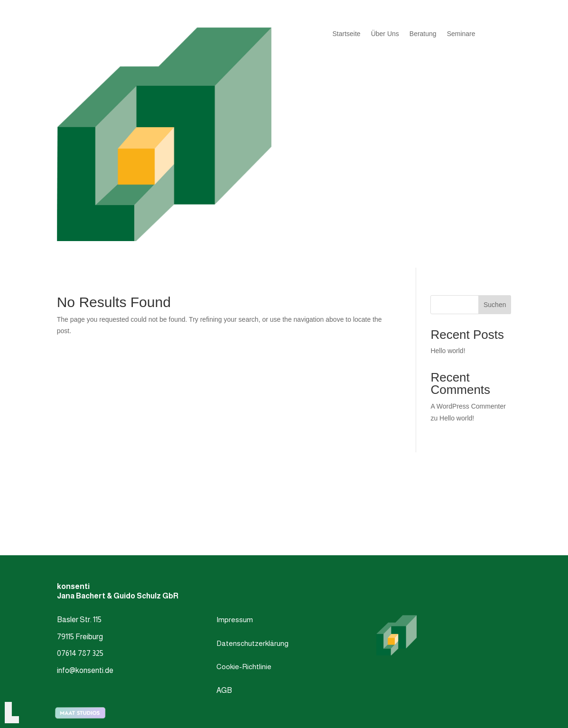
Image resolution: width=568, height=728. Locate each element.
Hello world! (448, 351)
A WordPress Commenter (468, 406)
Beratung (423, 34)
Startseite (347, 34)
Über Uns (385, 34)
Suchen (495, 305)
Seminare (461, 34)
